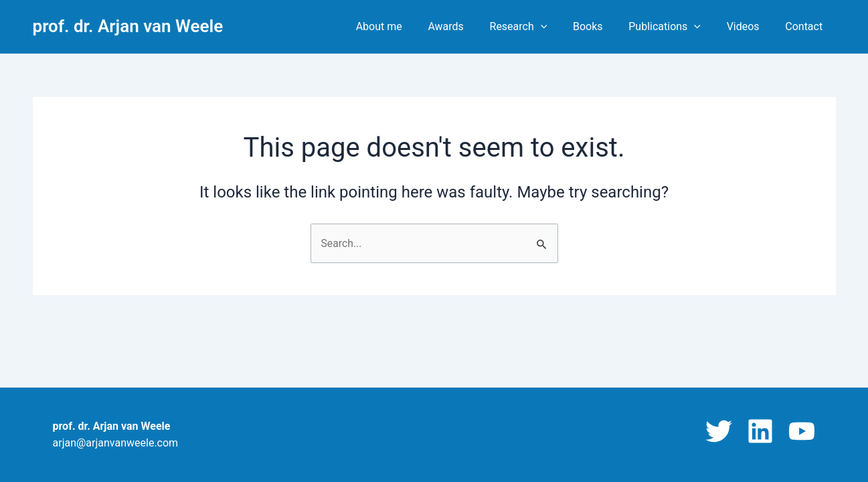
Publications (676, 27)
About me (408, 26)
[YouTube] (802, 431)
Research (538, 27)
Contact (806, 26)
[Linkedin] (760, 431)
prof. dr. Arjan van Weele (128, 26)
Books (603, 26)
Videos (750, 26)
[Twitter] (719, 431)
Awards (470, 26)
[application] (561, 27)
